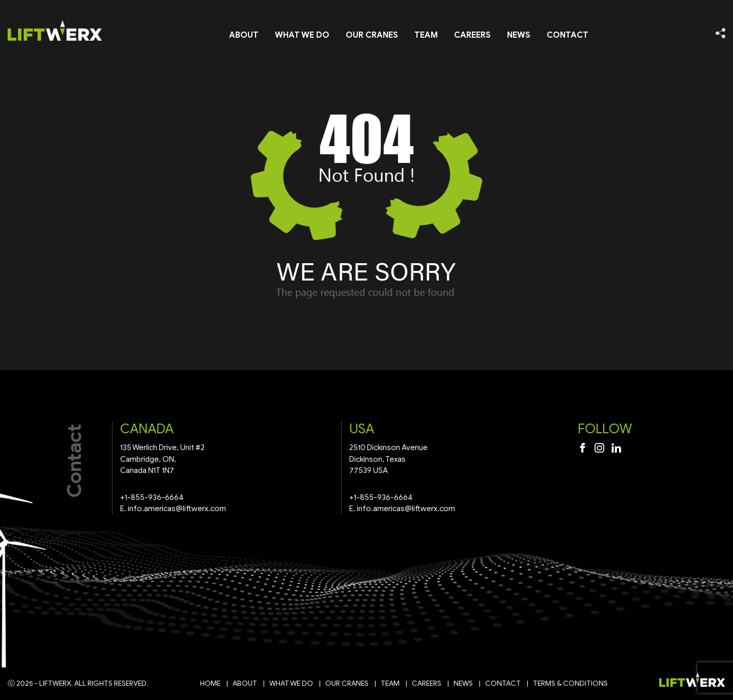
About (244, 35)
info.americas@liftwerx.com (177, 509)
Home (210, 683)
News (519, 35)
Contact (568, 35)
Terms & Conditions (570, 683)
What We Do (302, 35)
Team (426, 35)
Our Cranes (372, 35)
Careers (472, 35)
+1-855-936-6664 (152, 497)
